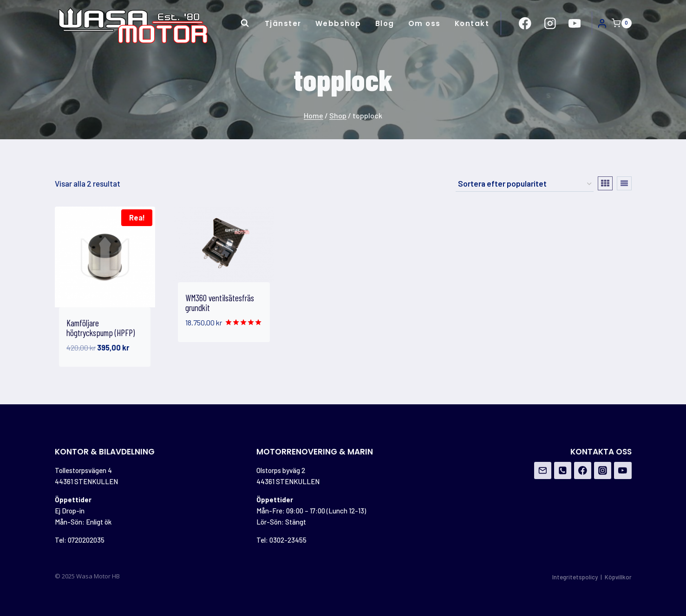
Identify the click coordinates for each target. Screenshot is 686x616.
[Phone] (563, 471)
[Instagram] (603, 471)
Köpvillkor (618, 577)
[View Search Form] (245, 23)
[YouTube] (623, 471)
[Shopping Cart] (621, 23)
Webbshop (338, 23)
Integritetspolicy (575, 577)
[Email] (543, 471)
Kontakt (472, 23)
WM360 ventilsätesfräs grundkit (220, 303)
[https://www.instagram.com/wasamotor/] (550, 23)
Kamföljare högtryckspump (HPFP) (101, 328)
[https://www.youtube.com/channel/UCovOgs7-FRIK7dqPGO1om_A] (574, 23)
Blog (385, 23)
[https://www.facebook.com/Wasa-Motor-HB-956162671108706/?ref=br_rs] (525, 23)
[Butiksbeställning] (525, 184)
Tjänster (283, 23)
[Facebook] (583, 471)
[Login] (602, 23)
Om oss (425, 23)
